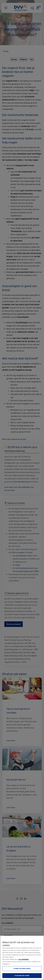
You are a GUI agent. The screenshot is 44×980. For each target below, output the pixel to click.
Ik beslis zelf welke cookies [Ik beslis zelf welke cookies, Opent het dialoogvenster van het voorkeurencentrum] (22, 971)
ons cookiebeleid (24, 961)
